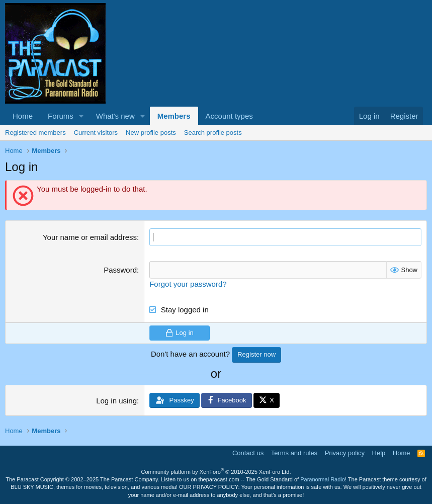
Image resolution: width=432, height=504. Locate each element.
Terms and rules (294, 453)
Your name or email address (90, 237)
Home (23, 116)
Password (120, 270)
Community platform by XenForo (216, 472)
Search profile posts (213, 133)
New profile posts (151, 133)
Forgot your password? (188, 284)
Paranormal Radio (323, 479)
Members (174, 116)
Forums (61, 116)
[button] (81, 116)
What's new (115, 116)
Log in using (116, 401)
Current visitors (96, 133)
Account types (229, 116)
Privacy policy (345, 453)
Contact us (248, 453)
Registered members (35, 133)
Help (379, 453)
